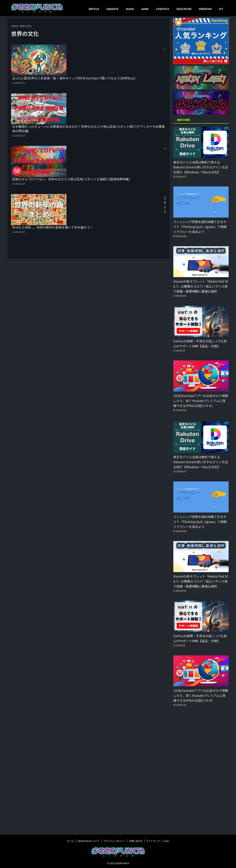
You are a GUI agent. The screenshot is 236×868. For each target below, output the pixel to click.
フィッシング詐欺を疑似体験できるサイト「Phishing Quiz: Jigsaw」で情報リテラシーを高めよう (201, 227)
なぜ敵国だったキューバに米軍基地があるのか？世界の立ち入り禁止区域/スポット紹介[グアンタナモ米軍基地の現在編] (117, 88)
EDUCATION (184, 9)
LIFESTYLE (163, 9)
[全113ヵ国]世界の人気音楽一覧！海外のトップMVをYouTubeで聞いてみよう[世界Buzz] (111, 49)
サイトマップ (153, 841)
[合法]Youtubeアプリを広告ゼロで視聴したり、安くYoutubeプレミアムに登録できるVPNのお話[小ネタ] (200, 401)
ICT (221, 9)
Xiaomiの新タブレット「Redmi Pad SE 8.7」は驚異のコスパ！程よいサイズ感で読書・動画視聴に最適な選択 (201, 286)
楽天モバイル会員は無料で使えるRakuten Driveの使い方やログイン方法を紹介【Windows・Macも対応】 (198, 167)
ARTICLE (94, 9)
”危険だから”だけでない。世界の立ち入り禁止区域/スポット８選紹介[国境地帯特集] (117, 127)
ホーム (70, 841)
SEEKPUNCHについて (88, 841)
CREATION (205, 9)
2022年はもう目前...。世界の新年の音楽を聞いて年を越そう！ (115, 165)
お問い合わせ (136, 841)
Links (166, 841)
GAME (145, 9)
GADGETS (112, 9)
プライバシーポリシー (114, 841)
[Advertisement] (201, 774)
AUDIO (130, 9)
